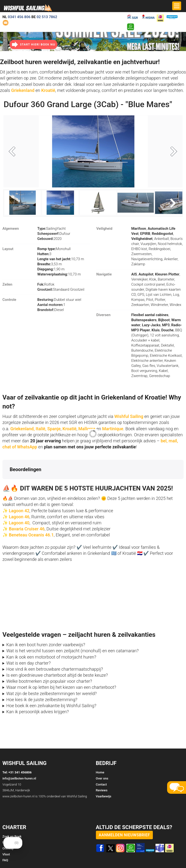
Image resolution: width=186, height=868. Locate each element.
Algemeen (11, 229)
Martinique (113, 429)
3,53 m (50, 264)
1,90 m (51, 269)
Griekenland (23, 90)
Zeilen (7, 285)
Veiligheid (104, 229)
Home (100, 773)
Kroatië (48, 90)
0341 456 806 (19, 17)
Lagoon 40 (19, 523)
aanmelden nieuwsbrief (124, 835)
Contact (101, 784)
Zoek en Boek (12, 836)
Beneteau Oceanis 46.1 (31, 535)
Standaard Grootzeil (61, 290)
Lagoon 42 (19, 511)
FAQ (5, 860)
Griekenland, (23, 429)
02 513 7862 (47, 17)
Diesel (50, 310)
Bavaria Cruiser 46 (26, 529)
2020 (49, 239)
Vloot (6, 854)
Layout (8, 249)
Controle (9, 300)
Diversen (103, 315)
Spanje (54, 429)
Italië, (41, 429)
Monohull (54, 249)
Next (172, 152)
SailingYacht (51, 229)
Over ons (102, 778)
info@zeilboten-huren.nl (19, 778)
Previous (14, 152)
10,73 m (61, 259)
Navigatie (104, 274)
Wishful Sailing (129, 417)
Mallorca (87, 429)
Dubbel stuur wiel (59, 300)
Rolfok (46, 285)
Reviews (102, 790)
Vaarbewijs (104, 796)
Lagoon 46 (19, 517)
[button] (4, 484)
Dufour (54, 234)
